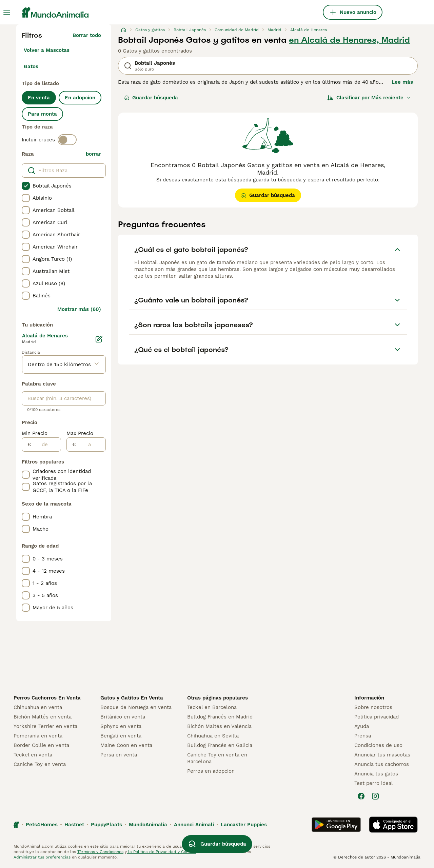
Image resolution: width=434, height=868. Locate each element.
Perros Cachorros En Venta (47, 698)
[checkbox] (26, 186)
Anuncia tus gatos (376, 774)
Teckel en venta (33, 755)
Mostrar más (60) (79, 309)
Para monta (42, 114)
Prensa (363, 736)
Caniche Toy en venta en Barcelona (217, 758)
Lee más (402, 82)
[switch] (67, 140)
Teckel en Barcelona (212, 707)
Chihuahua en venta (38, 707)
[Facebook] (361, 796)
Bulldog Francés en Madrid (220, 717)
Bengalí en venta (121, 736)
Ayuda (362, 726)
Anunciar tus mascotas (382, 755)
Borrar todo (87, 35)
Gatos (31, 66)
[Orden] (369, 98)
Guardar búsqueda (151, 98)
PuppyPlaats (106, 825)
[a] (91, 445)
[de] (46, 445)
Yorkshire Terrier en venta (45, 726)
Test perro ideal (374, 783)
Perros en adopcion (211, 771)
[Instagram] (375, 796)
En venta (39, 98)
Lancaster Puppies (244, 825)
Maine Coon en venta (126, 745)
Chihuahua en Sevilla (213, 736)
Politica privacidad (377, 717)
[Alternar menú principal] (7, 12)
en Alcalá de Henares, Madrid (349, 40)
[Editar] (99, 339)
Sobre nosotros (373, 707)
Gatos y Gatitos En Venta (132, 698)
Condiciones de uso (378, 745)
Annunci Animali (194, 825)
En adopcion (80, 98)
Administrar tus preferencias (42, 857)
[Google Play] (336, 825)
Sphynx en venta (121, 726)
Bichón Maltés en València (219, 726)
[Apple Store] (393, 825)
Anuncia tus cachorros (382, 764)
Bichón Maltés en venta (43, 717)
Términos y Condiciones (100, 852)
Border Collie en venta (41, 745)
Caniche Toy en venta (40, 764)
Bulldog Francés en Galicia (220, 745)
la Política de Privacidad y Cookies (162, 852)
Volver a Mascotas (47, 50)
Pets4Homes (42, 825)
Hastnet (74, 825)
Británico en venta (123, 717)
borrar (93, 154)
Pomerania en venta (38, 736)
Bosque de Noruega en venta (136, 707)
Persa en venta (119, 755)
